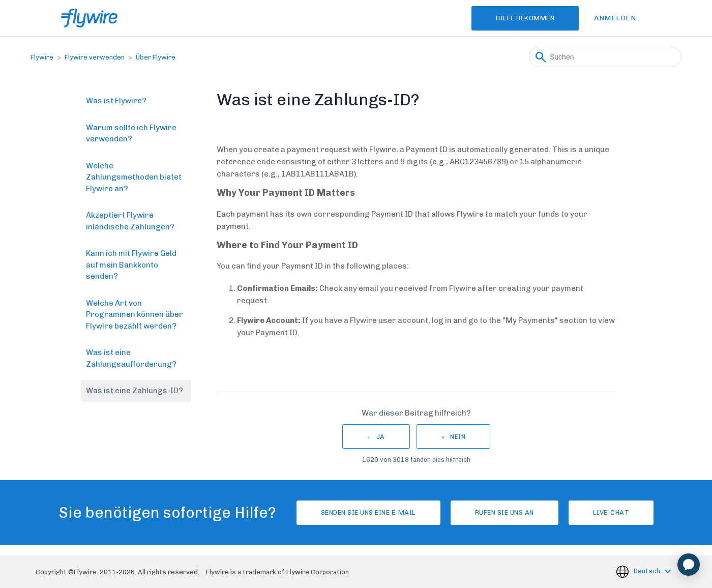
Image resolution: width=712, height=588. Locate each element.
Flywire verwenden (95, 57)
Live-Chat (611, 512)
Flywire (42, 57)
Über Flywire (156, 57)
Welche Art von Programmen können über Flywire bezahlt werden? (135, 315)
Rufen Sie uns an (505, 512)
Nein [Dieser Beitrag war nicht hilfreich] (458, 437)
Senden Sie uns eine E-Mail (368, 512)
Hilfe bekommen (525, 18)
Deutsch (648, 571)
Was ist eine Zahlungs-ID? (135, 391)
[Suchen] (605, 57)
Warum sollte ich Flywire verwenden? (131, 134)
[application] (689, 565)
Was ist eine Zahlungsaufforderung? (131, 358)
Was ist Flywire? (116, 101)
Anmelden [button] (615, 18)
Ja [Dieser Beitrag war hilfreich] (381, 437)
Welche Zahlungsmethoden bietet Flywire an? (134, 177)
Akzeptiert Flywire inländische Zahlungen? (130, 221)
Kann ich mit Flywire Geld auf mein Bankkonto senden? (131, 265)
